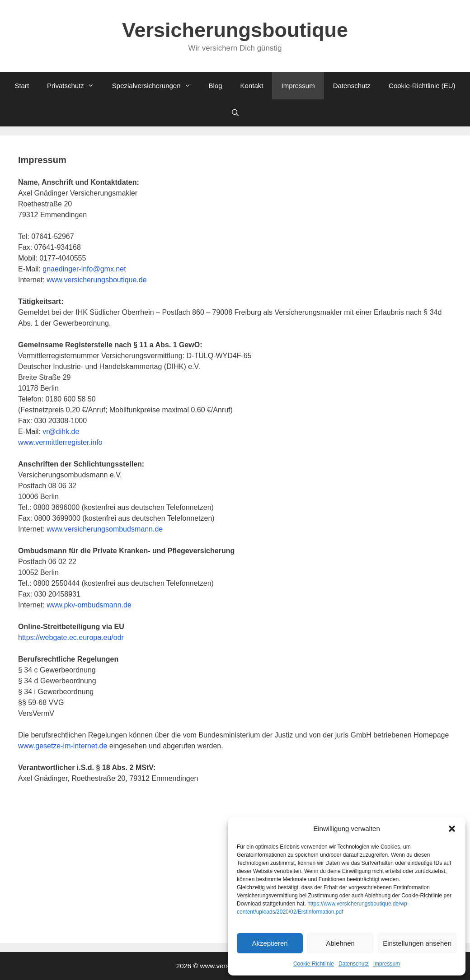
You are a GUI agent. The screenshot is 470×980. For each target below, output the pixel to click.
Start (22, 86)
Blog (216, 86)
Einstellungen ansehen (417, 943)
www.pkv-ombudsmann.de (89, 605)
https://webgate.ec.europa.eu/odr (71, 637)
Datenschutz (354, 964)
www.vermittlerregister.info (60, 442)
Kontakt (252, 86)
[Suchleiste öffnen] (235, 113)
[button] (452, 829)
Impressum (387, 964)
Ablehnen (340, 943)
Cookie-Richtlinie (314, 964)
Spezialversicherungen (156, 86)
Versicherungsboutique (235, 30)
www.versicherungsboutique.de (96, 280)
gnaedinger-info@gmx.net (84, 269)
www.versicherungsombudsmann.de (105, 529)
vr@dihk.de (61, 432)
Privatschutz (75, 86)
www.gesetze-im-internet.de (63, 746)
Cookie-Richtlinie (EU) (422, 86)
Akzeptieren (270, 943)
